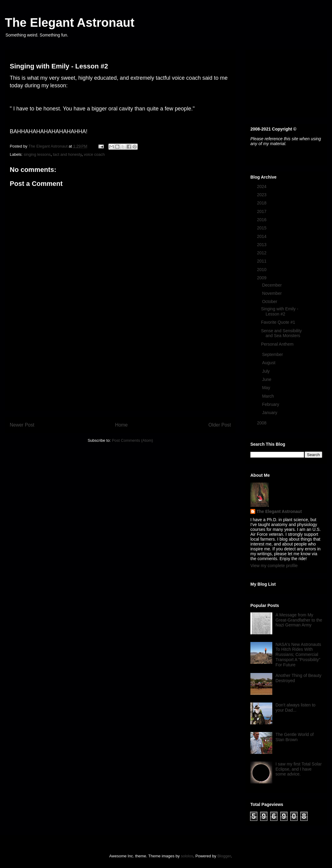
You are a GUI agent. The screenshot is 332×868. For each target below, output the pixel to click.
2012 (262, 253)
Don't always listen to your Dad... (296, 708)
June (267, 379)
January (270, 413)
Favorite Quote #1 (278, 322)
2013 (262, 245)
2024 (262, 186)
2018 (262, 203)
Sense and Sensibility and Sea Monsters (281, 333)
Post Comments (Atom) (132, 440)
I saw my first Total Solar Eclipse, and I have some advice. (299, 769)
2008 (262, 423)
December (272, 285)
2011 (262, 261)
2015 (262, 228)
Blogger (224, 856)
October (270, 302)
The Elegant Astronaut (70, 23)
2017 (262, 211)
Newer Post (22, 425)
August (269, 363)
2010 (262, 270)
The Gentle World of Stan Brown (295, 737)
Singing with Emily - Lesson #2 (280, 311)
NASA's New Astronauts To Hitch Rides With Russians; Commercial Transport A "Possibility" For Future (298, 655)
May (267, 388)
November (272, 293)
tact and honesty (67, 154)
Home (122, 425)
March (268, 396)
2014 (262, 236)
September (273, 354)
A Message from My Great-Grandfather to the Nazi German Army (299, 620)
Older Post (220, 425)
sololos (187, 856)
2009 (262, 278)
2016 (262, 220)
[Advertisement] (120, 368)
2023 (262, 195)
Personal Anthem (277, 344)
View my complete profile (274, 566)
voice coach (94, 154)
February (271, 404)
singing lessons (37, 154)
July (266, 371)
